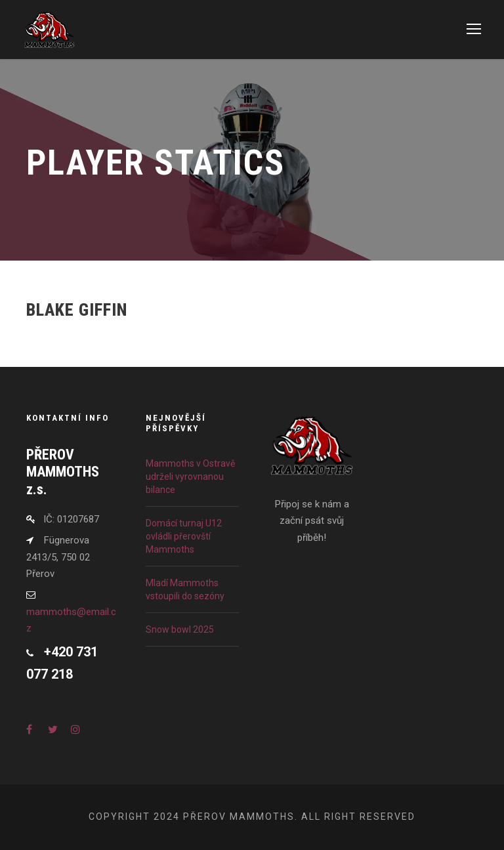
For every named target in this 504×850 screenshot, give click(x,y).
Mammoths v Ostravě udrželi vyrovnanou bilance (190, 477)
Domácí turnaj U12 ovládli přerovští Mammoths (184, 536)
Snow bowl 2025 (180, 629)
